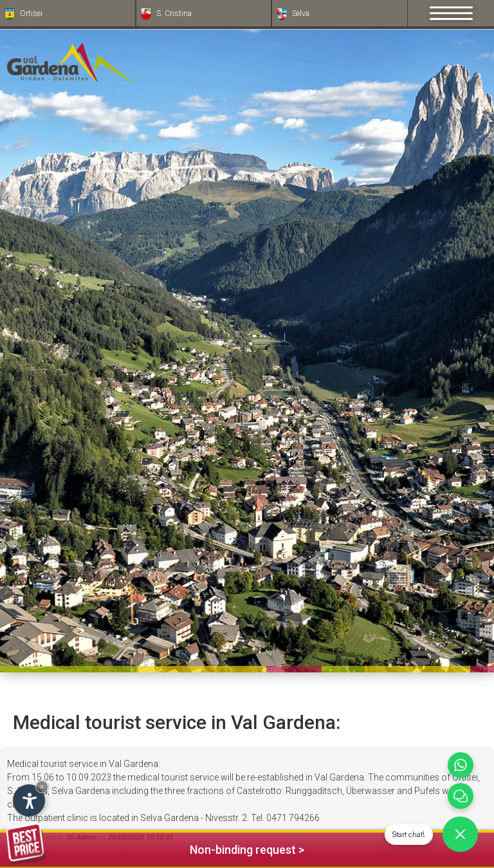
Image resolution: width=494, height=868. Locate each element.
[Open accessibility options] (29, 800)
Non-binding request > (155, 848)
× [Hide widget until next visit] (42, 787)
